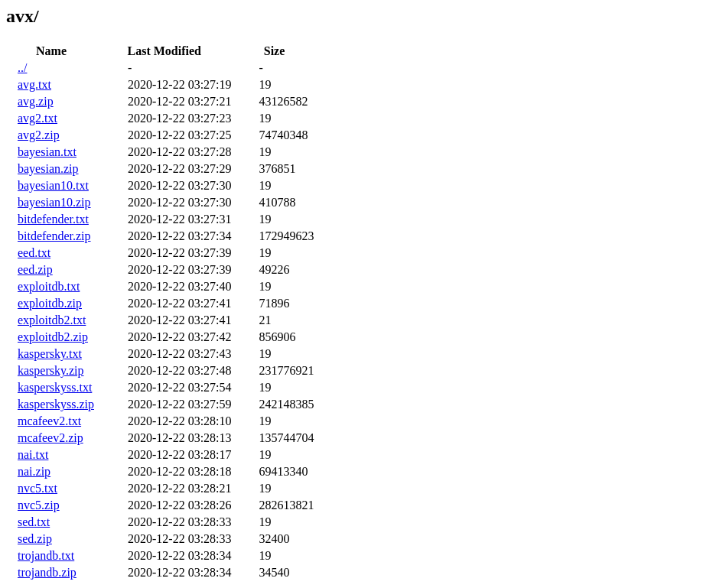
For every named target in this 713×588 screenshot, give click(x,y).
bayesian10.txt (53, 185)
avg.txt (34, 84)
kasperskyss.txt (55, 387)
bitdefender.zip (54, 236)
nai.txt (33, 455)
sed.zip (35, 539)
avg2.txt (37, 118)
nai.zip (34, 471)
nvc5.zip (39, 505)
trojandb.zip (47, 572)
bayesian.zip (48, 169)
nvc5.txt (37, 488)
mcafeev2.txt (49, 421)
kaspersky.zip (51, 370)
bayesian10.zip (54, 202)
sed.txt (34, 522)
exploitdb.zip (50, 303)
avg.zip (36, 101)
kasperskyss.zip (56, 404)
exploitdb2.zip (53, 337)
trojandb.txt (46, 556)
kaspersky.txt (50, 354)
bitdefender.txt (53, 219)
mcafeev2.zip (50, 438)
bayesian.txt (47, 152)
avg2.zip (39, 135)
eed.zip (35, 270)
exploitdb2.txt (52, 320)
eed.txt (34, 253)
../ (22, 68)
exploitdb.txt (49, 286)
